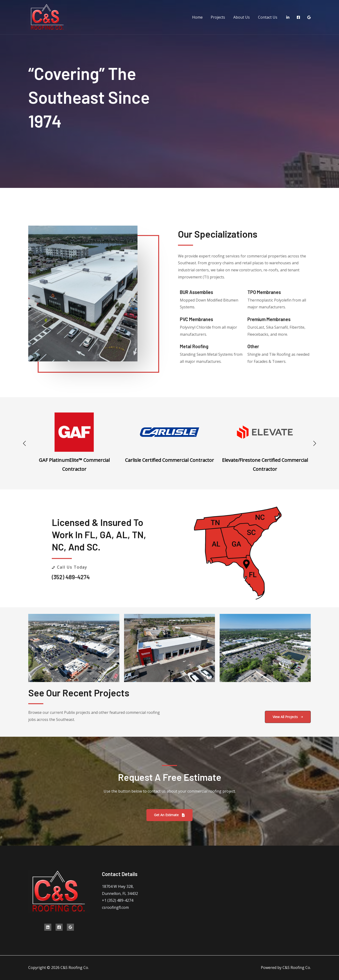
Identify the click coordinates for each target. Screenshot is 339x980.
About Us (242, 17)
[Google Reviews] (309, 17)
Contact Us (268, 17)
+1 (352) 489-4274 (118, 900)
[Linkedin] (48, 927)
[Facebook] (298, 17)
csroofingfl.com (115, 907)
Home (200, 17)
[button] (24, 443)
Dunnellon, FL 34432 (120, 893)
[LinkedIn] (288, 17)
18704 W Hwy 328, (118, 886)
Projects (220, 17)
